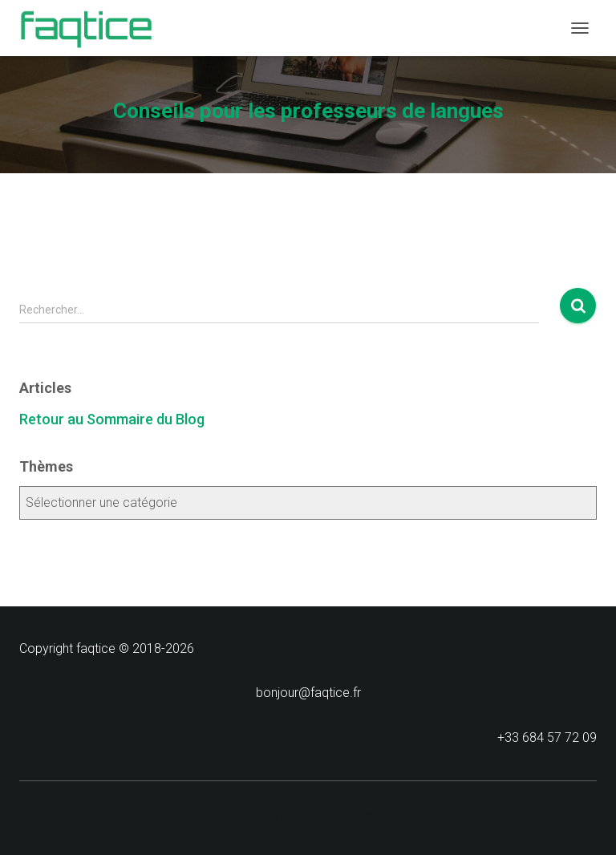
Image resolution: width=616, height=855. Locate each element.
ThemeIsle (373, 815)
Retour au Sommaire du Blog (112, 419)
